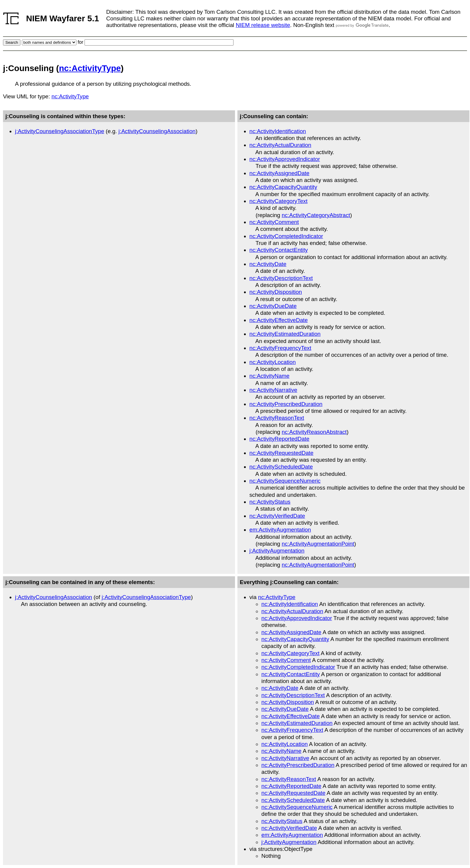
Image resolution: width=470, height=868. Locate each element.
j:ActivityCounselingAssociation (157, 131)
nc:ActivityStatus (270, 502)
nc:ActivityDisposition (276, 292)
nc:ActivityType (90, 68)
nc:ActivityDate (268, 264)
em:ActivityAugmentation (280, 530)
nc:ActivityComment (274, 222)
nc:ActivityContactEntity (279, 250)
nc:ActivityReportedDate (279, 439)
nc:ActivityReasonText (277, 418)
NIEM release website (263, 25)
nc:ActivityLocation (273, 362)
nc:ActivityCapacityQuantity (283, 187)
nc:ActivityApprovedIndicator (285, 159)
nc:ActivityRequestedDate (281, 453)
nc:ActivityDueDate (273, 306)
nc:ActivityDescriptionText (281, 278)
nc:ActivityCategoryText (278, 201)
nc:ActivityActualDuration (280, 145)
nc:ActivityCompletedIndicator (286, 236)
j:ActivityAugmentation (277, 551)
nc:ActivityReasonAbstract (314, 432)
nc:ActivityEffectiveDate (279, 320)
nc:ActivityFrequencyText (280, 348)
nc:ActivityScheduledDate (281, 467)
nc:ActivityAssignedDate (279, 173)
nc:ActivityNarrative (273, 390)
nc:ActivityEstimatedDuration (285, 334)
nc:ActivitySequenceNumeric (285, 481)
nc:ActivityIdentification (278, 131)
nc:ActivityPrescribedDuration (286, 404)
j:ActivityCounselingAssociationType (60, 131)
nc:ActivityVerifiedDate (277, 516)
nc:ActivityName (269, 376)
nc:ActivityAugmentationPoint (318, 544)
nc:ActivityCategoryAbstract (316, 215)
